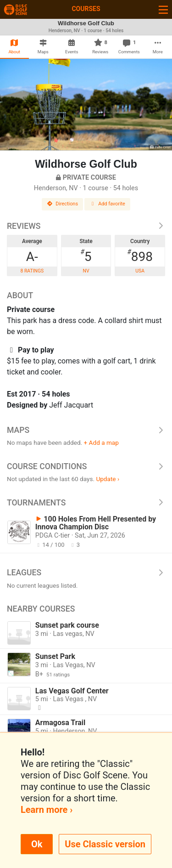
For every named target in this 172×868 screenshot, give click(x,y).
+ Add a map (101, 443)
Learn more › (47, 810)
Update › (108, 479)
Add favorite (107, 204)
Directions (62, 204)
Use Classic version (105, 844)
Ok (37, 844)
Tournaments (86, 503)
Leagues (86, 573)
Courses (86, 9)
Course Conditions (86, 466)
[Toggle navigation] (163, 9)
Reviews (86, 226)
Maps (86, 430)
